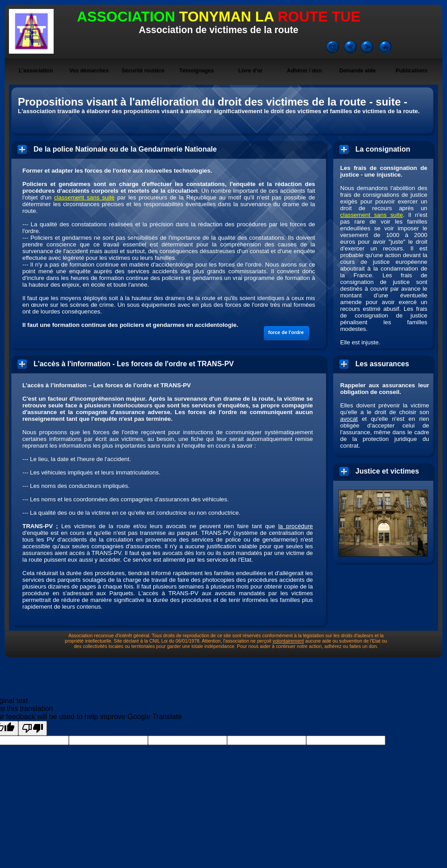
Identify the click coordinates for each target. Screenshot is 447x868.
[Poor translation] (33, 728)
